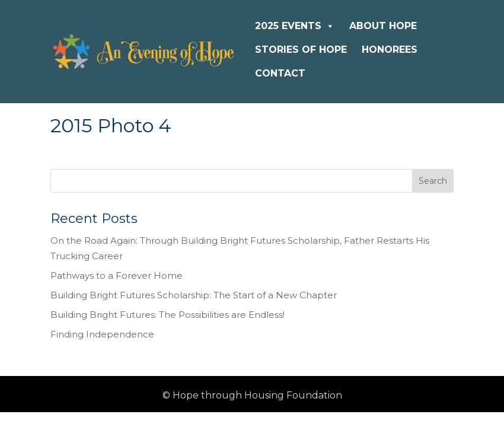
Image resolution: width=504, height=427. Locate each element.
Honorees (390, 50)
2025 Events (295, 26)
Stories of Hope (301, 50)
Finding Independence (102, 334)
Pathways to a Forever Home (117, 275)
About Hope (383, 26)
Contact (280, 73)
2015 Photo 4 (111, 125)
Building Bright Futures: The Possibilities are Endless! (168, 315)
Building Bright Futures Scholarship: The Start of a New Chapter (194, 295)
